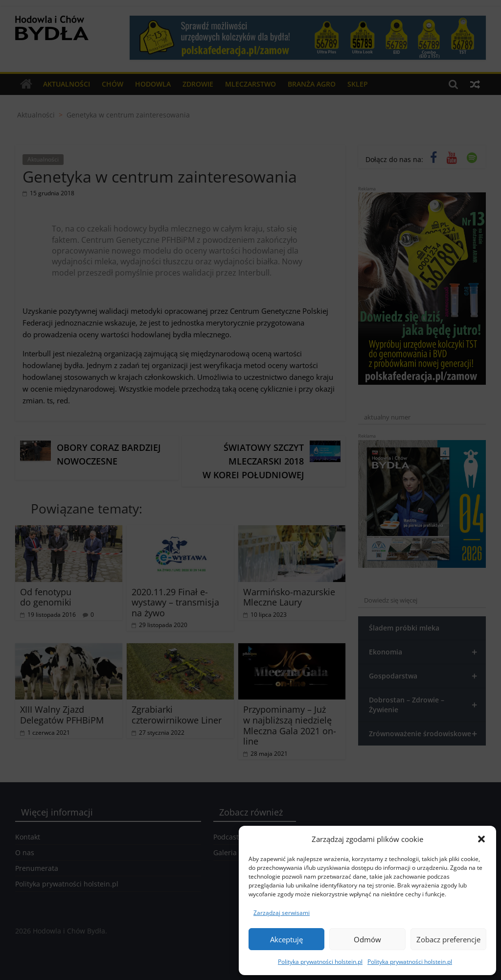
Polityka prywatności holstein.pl (320, 962)
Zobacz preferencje (448, 939)
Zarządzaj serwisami (282, 913)
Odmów (367, 939)
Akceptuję (286, 939)
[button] (481, 839)
